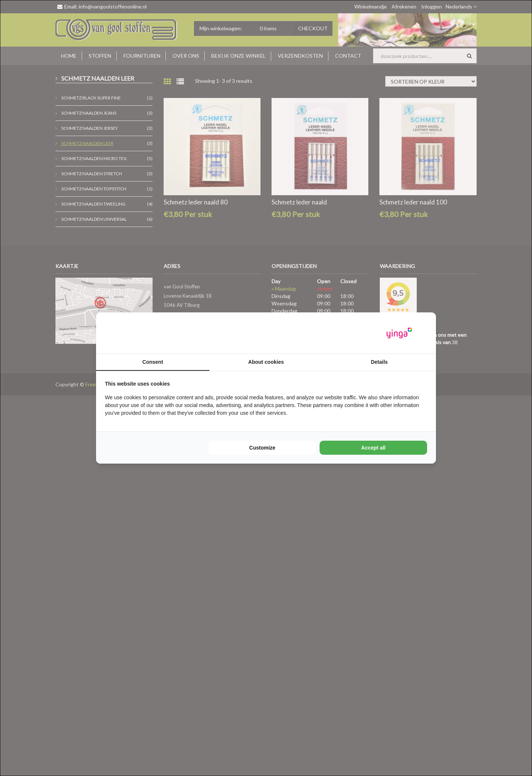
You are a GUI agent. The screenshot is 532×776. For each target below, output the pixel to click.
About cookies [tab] (266, 362)
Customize (262, 448)
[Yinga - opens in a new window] (399, 333)
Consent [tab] (153, 362)
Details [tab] (379, 362)
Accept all (374, 448)
